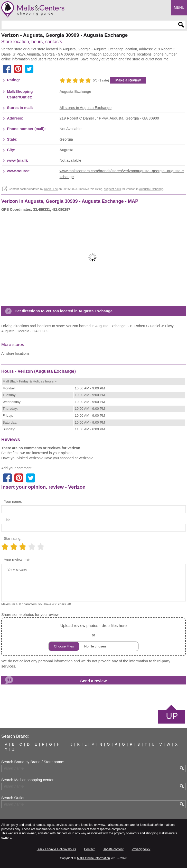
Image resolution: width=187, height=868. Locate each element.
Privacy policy (141, 849)
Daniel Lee (51, 189)
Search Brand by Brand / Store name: (33, 762)
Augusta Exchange (75, 92)
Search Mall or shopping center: (28, 780)
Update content (113, 849)
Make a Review (128, 80)
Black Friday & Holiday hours (56, 849)
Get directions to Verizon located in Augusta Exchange (63, 311)
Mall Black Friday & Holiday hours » (30, 381)
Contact (89, 849)
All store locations (15, 353)
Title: (8, 520)
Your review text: (17, 560)
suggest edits (113, 189)
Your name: (13, 501)
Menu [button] (179, 7)
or (93, 637)
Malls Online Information (93, 858)
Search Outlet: (13, 798)
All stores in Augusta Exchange (86, 108)
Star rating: (13, 538)
